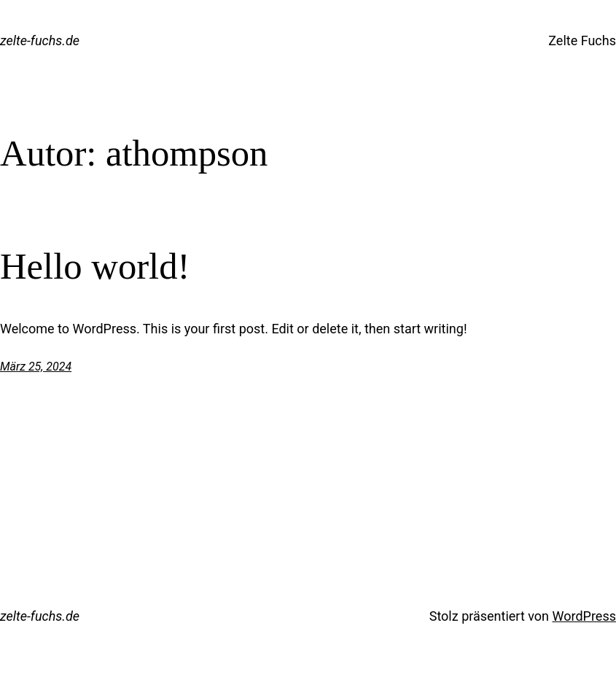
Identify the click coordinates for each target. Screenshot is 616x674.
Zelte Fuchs (582, 40)
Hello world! (95, 266)
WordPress (584, 616)
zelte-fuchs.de (40, 40)
